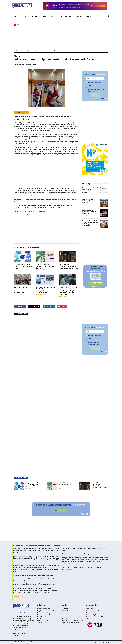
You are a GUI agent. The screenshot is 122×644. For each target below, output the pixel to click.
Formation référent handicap (71, 623)
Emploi (35, 16)
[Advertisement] (61, 36)
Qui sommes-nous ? (92, 611)
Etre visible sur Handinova (95, 613)
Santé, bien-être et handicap (46, 617)
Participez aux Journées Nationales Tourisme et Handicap (89, 201)
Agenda (79, 16)
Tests (60, 16)
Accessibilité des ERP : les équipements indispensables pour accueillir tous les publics (69, 266)
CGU (88, 619)
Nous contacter (91, 609)
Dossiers (68, 16)
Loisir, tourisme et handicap (46, 615)
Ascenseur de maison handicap (72, 615)
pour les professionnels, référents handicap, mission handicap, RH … (95, 90)
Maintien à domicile (44, 621)
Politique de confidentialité (95, 617)
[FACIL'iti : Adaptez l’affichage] (18, 25)
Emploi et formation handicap (47, 611)
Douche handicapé (68, 613)
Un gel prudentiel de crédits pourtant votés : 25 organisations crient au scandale (90, 190)
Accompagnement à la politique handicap (72, 618)
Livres (53, 16)
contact (104, 554)
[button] (108, 16)
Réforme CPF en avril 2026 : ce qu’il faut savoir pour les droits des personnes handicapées (90, 223)
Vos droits (41, 619)
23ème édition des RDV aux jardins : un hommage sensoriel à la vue (46, 266)
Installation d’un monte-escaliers (72, 620)
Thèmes (25, 16)
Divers (23, 51)
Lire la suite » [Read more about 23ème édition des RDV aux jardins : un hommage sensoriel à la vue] (41, 270)
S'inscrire (95, 95)
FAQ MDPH (65, 611)
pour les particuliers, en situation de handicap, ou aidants (94, 84)
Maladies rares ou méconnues (47, 623)
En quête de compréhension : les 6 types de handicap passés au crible (23, 266)
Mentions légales (92, 615)
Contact (88, 16)
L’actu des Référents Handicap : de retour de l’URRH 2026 (89, 212)
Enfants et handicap (44, 613)
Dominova (65, 609)
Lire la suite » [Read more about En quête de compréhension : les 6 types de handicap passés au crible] (18, 270)
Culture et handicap (44, 609)
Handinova (17, 51)
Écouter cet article (21, 112)
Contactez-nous (18, 596)
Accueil (16, 16)
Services (44, 16)
